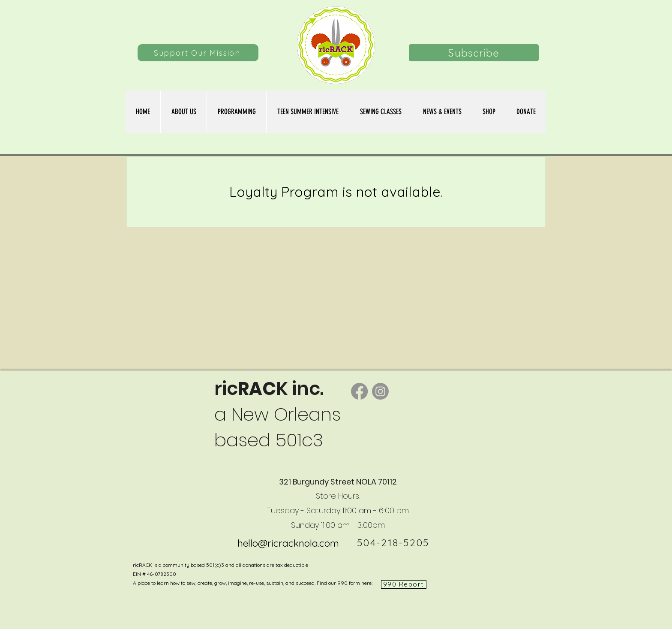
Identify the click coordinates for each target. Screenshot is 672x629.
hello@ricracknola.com (288, 543)
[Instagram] (380, 391)
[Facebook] (359, 391)
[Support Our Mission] (198, 53)
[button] (380, 112)
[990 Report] (404, 584)
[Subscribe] (474, 53)
